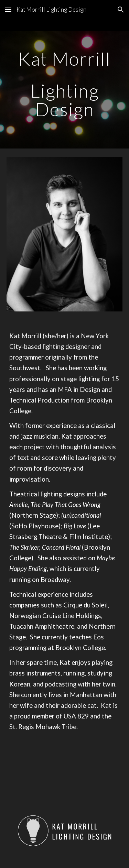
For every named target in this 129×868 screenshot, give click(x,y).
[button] (8, 9)
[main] (65, 84)
